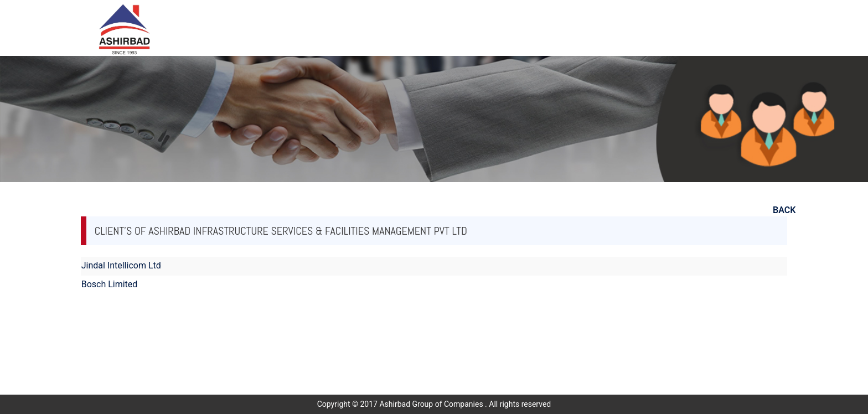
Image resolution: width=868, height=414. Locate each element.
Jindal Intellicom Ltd (121, 265)
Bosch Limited (110, 284)
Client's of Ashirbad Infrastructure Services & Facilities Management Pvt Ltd (281, 231)
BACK (784, 210)
